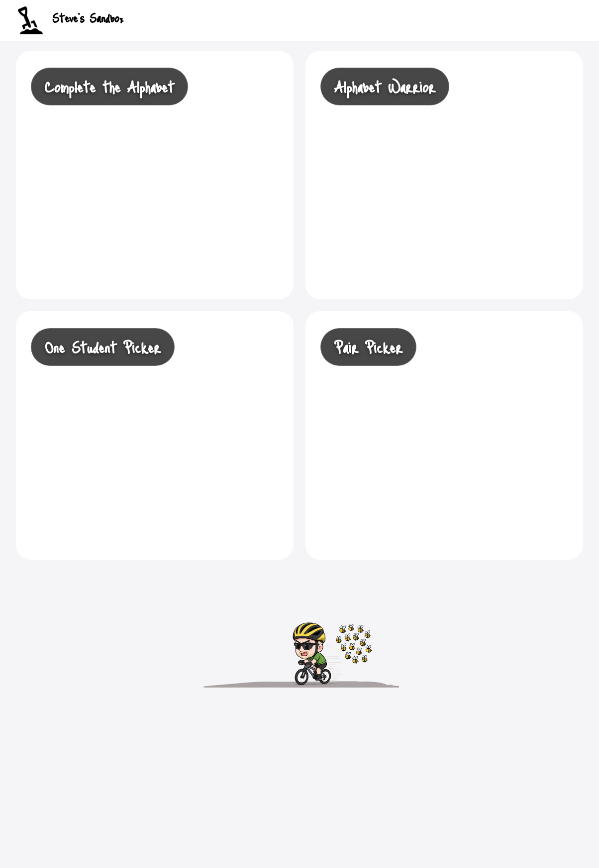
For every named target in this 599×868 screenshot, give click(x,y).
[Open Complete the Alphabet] (155, 175)
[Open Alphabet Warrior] (444, 175)
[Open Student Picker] (444, 435)
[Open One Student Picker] (155, 435)
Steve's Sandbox (71, 20)
